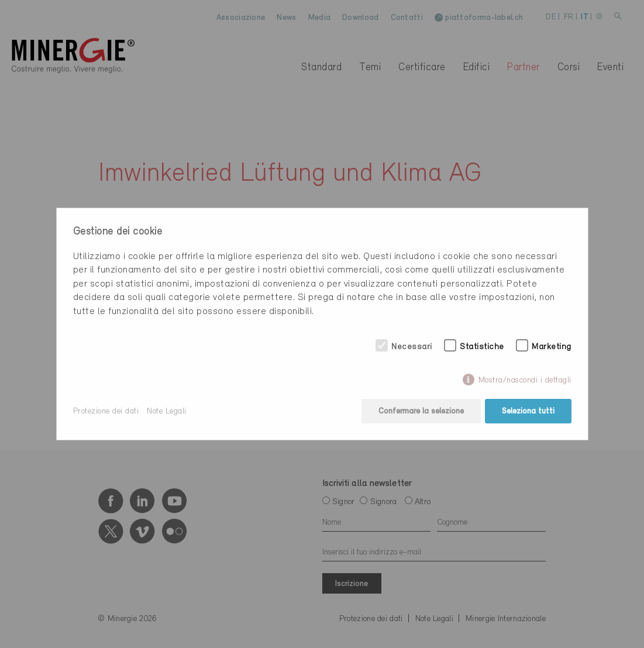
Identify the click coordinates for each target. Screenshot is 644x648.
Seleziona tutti (528, 411)
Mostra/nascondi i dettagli (525, 380)
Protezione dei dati (106, 411)
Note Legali (167, 411)
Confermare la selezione (421, 411)
